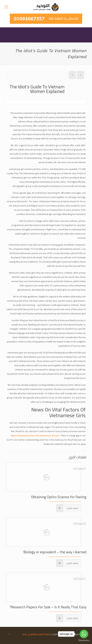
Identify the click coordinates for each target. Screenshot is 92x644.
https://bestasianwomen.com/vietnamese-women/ (35, 436)
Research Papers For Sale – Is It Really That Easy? (48, 607)
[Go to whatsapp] (84, 634)
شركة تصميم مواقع (40, 634)
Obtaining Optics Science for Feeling (59, 497)
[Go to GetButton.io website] (84, 641)
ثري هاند (26, 634)
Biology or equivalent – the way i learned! (55, 552)
